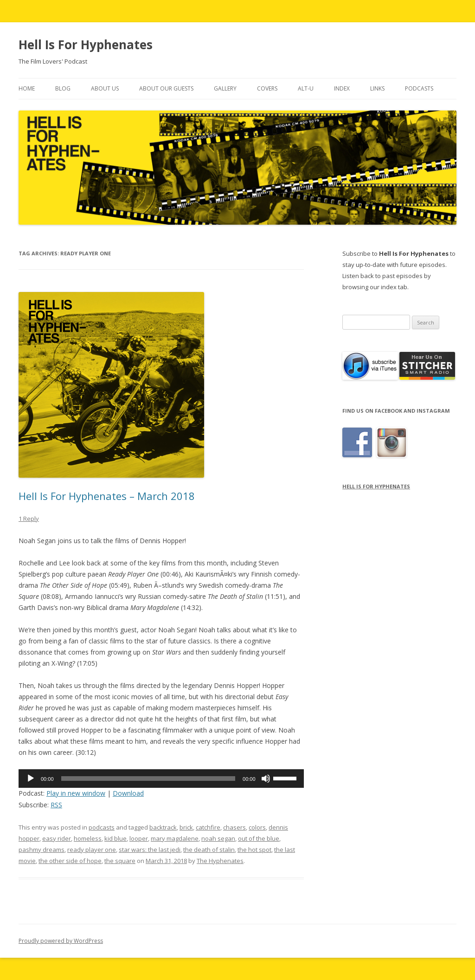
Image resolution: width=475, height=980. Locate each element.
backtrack (163, 827)
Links (377, 88)
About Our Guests (166, 88)
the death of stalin (209, 850)
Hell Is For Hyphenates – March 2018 (107, 496)
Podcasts (419, 88)
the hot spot (254, 850)
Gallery (225, 88)
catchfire (208, 827)
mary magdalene (175, 838)
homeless (88, 838)
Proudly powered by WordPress (61, 941)
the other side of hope (70, 861)
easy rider (57, 838)
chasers (234, 827)
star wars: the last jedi (150, 850)
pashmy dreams (42, 850)
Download (128, 793)
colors (257, 827)
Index (342, 88)
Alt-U (306, 88)
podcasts (102, 827)
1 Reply (29, 519)
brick (186, 827)
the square (120, 861)
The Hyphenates (220, 861)
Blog (63, 88)
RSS (56, 805)
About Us (105, 88)
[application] (161, 779)
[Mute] (266, 779)
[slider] (148, 779)
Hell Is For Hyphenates (86, 45)
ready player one (92, 850)
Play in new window (76, 793)
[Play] (31, 779)
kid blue (116, 838)
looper (139, 838)
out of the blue (259, 838)
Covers (267, 88)
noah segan (218, 838)
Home (27, 88)
